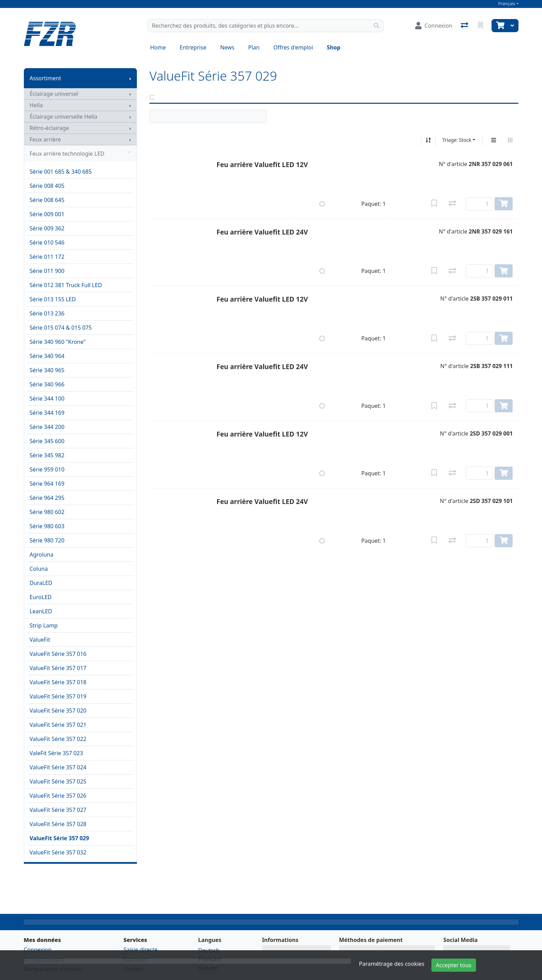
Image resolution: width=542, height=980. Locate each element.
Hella (36, 105)
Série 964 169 (47, 484)
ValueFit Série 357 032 (58, 852)
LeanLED (41, 611)
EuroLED (41, 597)
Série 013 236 (47, 313)
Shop (334, 47)
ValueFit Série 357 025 (58, 781)
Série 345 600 (47, 441)
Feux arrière (45, 139)
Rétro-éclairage (49, 128)
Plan (254, 47)
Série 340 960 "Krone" (58, 342)
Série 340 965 (47, 370)
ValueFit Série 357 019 (58, 696)
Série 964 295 (47, 498)
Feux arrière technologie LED (81, 154)
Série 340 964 (47, 356)
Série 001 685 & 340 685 (61, 172)
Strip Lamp (44, 625)
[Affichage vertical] (494, 140)
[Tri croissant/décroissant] (428, 140)
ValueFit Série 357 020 (58, 711)
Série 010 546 (47, 242)
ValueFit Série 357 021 (58, 725)
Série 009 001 (47, 214)
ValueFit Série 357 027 (58, 810)
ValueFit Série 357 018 (58, 682)
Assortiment (45, 78)
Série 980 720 (47, 540)
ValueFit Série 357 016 (58, 654)
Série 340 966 (47, 384)
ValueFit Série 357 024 (58, 767)
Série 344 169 (47, 413)
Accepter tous (454, 965)
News (227, 47)
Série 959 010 (47, 469)
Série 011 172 (47, 257)
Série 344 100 (47, 399)
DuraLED (41, 583)
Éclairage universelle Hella (64, 117)
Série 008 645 (47, 200)
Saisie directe (141, 950)
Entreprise (193, 47)
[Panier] (499, 26)
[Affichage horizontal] (510, 140)
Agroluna (42, 555)
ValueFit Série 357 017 (58, 668)
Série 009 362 (47, 228)
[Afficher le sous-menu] (130, 78)
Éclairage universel (54, 94)
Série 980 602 (47, 512)
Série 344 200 (47, 427)
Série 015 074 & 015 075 (61, 328)
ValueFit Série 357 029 (59, 838)
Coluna (39, 569)
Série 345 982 (47, 455)
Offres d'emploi (293, 47)
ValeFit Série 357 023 (57, 753)
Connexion (38, 950)
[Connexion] (434, 26)
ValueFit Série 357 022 (58, 739)
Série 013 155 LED (53, 299)
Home (158, 47)
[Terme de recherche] (259, 26)
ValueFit (40, 640)
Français (507, 4)
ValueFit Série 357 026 (58, 796)
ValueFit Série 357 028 (58, 824)
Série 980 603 (47, 526)
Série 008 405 (47, 186)
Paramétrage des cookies (392, 964)
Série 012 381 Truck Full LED (66, 285)
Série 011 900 (47, 271)
